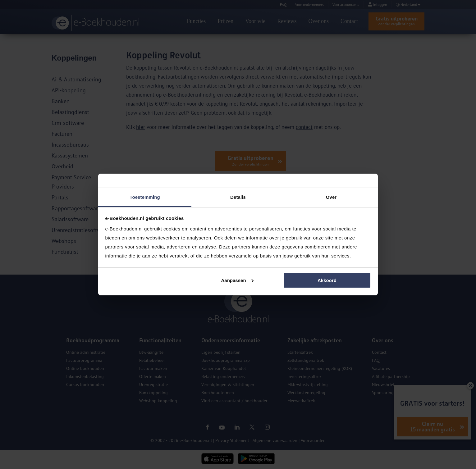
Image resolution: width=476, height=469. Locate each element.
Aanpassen (237, 280)
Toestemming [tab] (145, 197)
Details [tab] (238, 197)
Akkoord (327, 280)
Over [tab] (331, 197)
